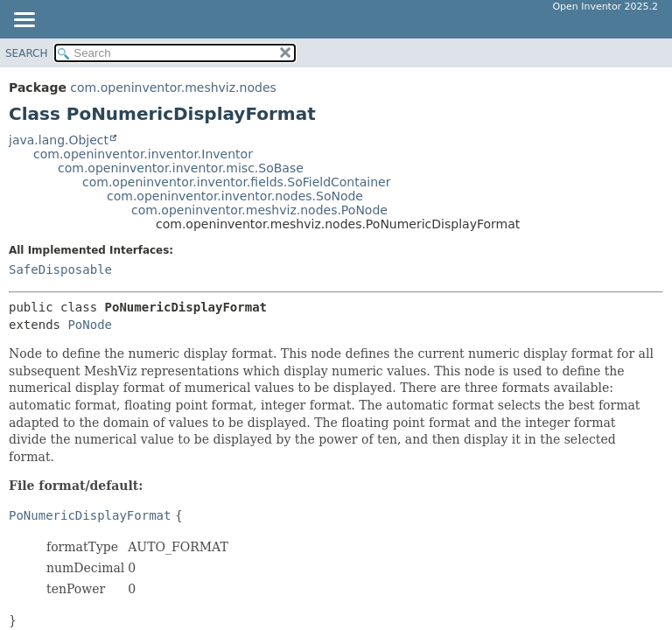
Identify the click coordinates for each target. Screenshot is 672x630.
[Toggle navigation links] (24, 21)
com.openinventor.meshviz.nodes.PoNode (259, 210)
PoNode (90, 325)
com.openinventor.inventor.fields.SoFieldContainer (236, 182)
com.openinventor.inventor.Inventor (143, 154)
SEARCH (27, 53)
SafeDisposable (60, 269)
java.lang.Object (59, 140)
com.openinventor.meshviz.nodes (173, 87)
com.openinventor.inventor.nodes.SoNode (235, 196)
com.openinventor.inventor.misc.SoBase (181, 168)
